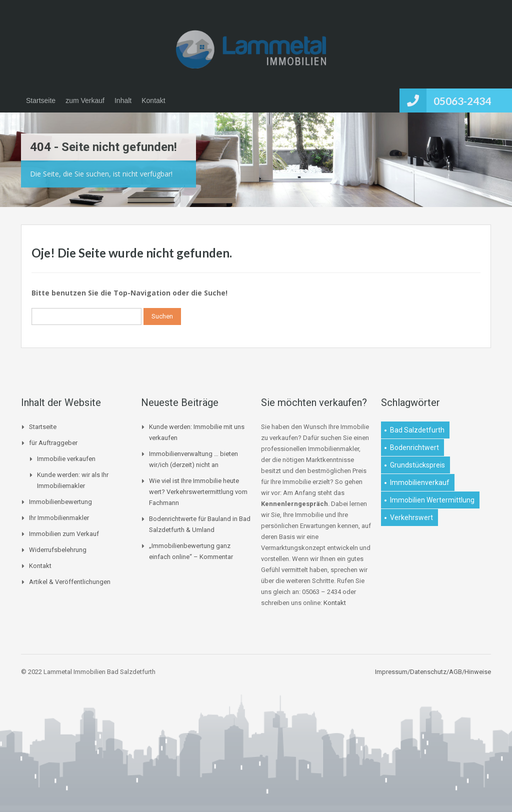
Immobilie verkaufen (66, 459)
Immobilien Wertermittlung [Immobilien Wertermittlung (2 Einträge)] (432, 500)
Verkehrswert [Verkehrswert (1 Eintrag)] (411, 517)
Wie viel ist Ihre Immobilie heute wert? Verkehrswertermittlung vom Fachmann (198, 492)
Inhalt (123, 100)
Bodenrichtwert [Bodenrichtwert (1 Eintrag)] (414, 447)
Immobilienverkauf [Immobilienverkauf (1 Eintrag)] (420, 482)
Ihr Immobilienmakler (59, 518)
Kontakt (153, 100)
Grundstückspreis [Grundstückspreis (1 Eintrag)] (417, 465)
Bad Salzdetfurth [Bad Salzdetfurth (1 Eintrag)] (417, 430)
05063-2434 (462, 101)
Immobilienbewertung (60, 502)
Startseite (41, 100)
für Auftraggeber (53, 443)
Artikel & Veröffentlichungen (70, 582)
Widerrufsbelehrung (58, 550)
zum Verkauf (85, 100)
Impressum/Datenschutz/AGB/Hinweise (433, 672)
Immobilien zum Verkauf (64, 534)
